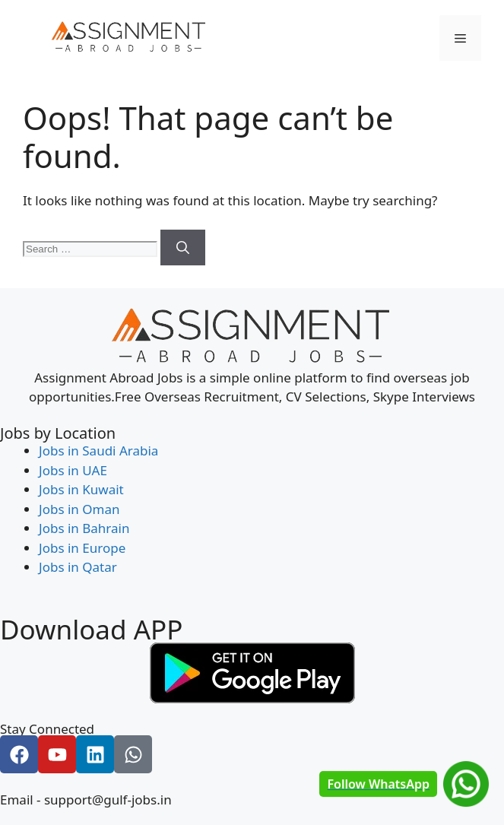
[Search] (183, 248)
